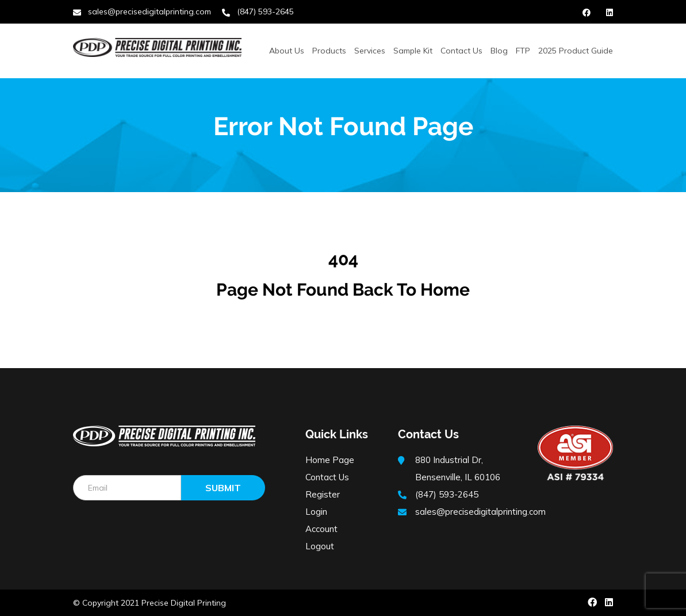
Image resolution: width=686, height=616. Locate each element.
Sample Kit (413, 51)
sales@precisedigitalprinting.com (150, 12)
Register (323, 494)
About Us (287, 51)
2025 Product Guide (576, 51)
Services (370, 51)
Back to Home (411, 290)
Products (329, 51)
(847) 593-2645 (265, 12)
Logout (320, 546)
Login (316, 512)
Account (321, 529)
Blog (499, 51)
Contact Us (461, 51)
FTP (523, 51)
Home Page (330, 460)
